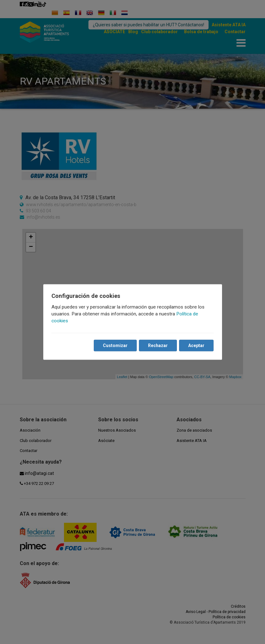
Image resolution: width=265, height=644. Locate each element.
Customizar (115, 345)
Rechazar (158, 345)
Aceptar (196, 345)
